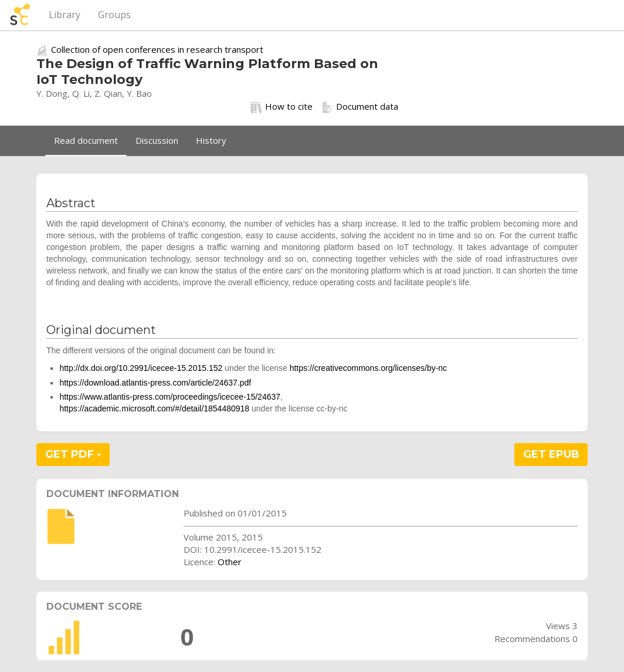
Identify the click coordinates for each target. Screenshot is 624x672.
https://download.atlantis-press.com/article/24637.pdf (155, 383)
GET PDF (73, 454)
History (211, 140)
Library (65, 15)
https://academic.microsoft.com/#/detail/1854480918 (154, 408)
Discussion (157, 140)
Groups (114, 15)
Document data (360, 107)
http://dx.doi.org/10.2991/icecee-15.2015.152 (141, 368)
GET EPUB (551, 454)
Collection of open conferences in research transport (157, 49)
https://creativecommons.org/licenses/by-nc (368, 368)
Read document (86, 140)
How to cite (282, 107)
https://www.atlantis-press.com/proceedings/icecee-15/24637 (170, 397)
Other (230, 562)
